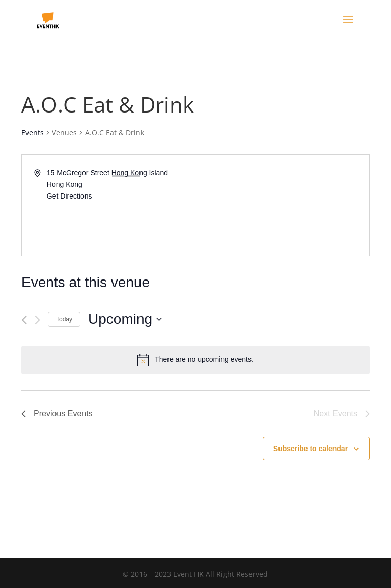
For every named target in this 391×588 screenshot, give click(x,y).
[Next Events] (37, 320)
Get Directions (69, 196)
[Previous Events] (24, 320)
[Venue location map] (282, 205)
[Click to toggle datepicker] (125, 319)
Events (33, 133)
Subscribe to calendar (311, 449)
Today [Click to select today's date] (64, 319)
